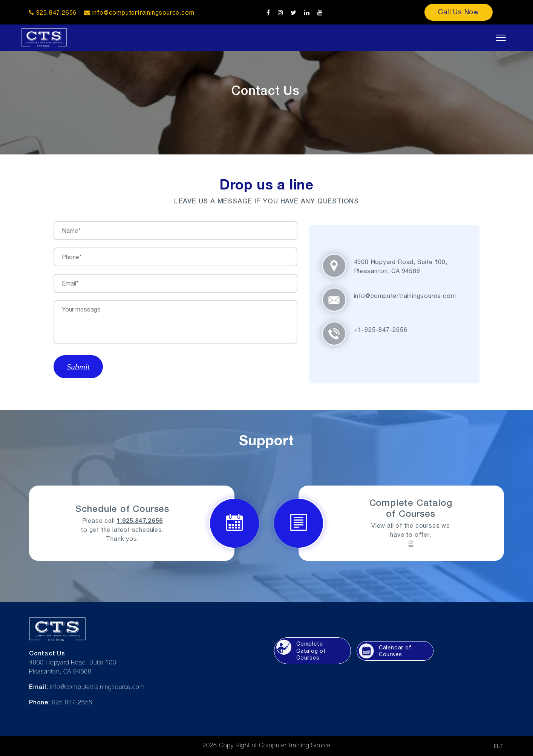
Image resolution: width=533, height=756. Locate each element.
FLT (499, 746)
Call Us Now (459, 12)
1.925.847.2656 (139, 520)
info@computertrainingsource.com (143, 12)
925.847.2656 (53, 12)
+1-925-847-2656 (381, 330)
